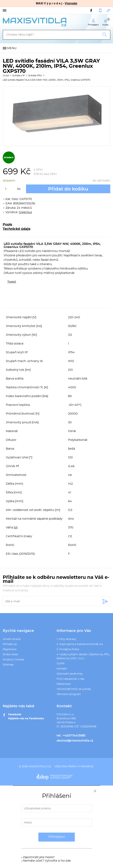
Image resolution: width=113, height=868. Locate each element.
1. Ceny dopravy (66, 639)
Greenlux (25, 212)
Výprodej (71, 3)
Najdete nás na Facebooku (26, 719)
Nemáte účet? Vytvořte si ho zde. (47, 861)
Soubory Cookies (13, 660)
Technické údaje (17, 229)
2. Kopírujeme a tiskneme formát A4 (80, 644)
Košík (106, 22)
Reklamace (64, 684)
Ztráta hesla (10, 655)
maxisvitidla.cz (40, 767)
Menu (12, 48)
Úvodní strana (12, 639)
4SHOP (66, 778)
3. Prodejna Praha (68, 649)
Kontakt (62, 669)
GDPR (61, 664)
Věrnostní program (69, 694)
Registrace (10, 649)
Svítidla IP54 (35, 76)
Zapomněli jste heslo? (39, 857)
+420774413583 (100, 10)
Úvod (6, 76)
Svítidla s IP (19, 76)
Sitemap (8, 665)
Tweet (12, 282)
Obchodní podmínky (70, 674)
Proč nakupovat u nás (70, 679)
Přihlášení (57, 837)
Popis (7, 225)
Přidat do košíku (68, 189)
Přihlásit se (10, 644)
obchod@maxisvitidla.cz (109, 10)
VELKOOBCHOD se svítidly (74, 689)
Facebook (15, 715)
